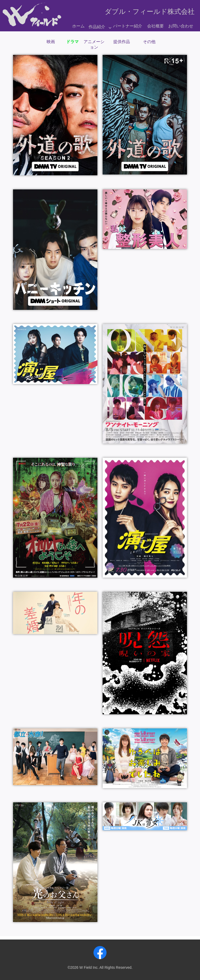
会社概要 (155, 26)
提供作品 (122, 42)
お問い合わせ (181, 26)
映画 (51, 42)
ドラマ (72, 42)
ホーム (78, 26)
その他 (149, 42)
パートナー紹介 (128, 26)
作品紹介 (97, 27)
